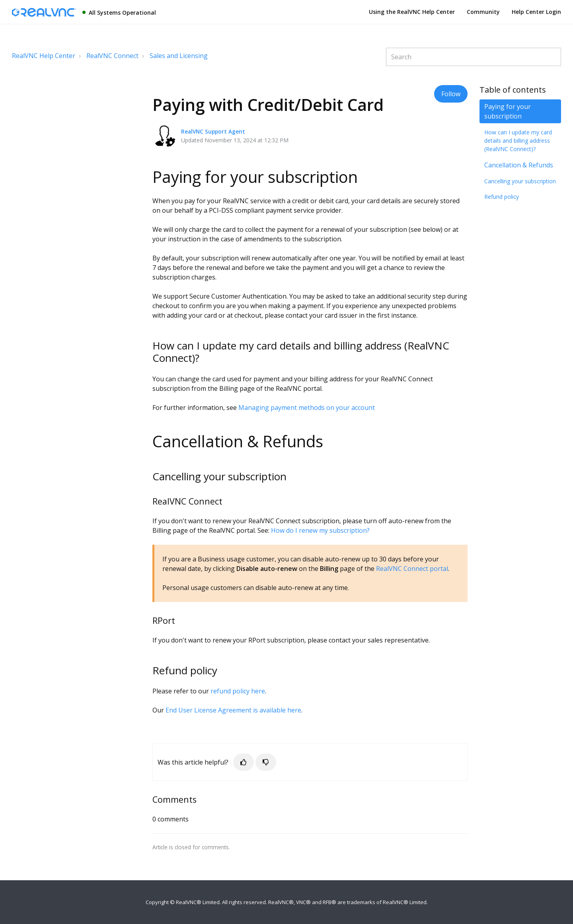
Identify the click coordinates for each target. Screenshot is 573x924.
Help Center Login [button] (536, 12)
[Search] (474, 57)
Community (483, 12)
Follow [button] (451, 94)
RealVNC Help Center (44, 56)
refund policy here (238, 691)
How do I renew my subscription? (320, 530)
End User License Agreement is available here (233, 710)
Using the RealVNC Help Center (412, 12)
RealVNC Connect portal (412, 569)
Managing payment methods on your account (307, 408)
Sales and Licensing (179, 56)
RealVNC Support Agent (213, 131)
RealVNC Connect (112, 56)
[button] (244, 762)
